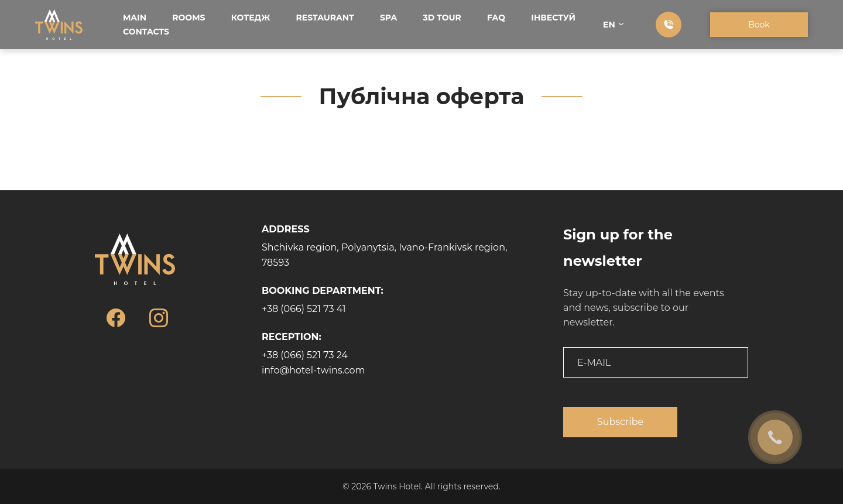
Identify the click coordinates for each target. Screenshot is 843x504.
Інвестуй (553, 18)
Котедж (251, 18)
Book (759, 25)
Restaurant (325, 18)
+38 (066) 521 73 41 (304, 309)
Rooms (189, 18)
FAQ (496, 18)
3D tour (442, 18)
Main (135, 18)
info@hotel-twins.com (313, 370)
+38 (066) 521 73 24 (305, 355)
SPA (388, 18)
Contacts (146, 32)
